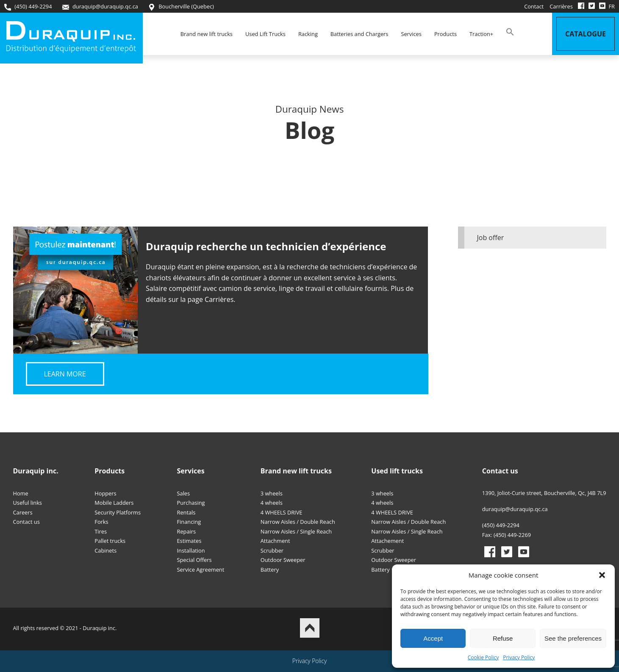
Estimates (189, 541)
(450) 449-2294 (28, 7)
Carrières (561, 6)
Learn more (65, 374)
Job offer (491, 238)
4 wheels (272, 503)
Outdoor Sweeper (283, 560)
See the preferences (573, 638)
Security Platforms (118, 512)
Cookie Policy (483, 657)
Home (21, 493)
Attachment (275, 541)
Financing (189, 522)
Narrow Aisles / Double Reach (298, 522)
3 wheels (272, 493)
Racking (308, 34)
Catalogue (586, 34)
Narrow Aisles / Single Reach (296, 531)
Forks (101, 522)
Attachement (387, 541)
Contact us (26, 522)
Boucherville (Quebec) (181, 7)
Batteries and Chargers (359, 34)
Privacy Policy (519, 657)
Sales (184, 493)
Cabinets (105, 550)
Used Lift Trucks (265, 34)
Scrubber (272, 550)
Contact (534, 6)
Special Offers (194, 560)
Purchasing (191, 503)
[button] (602, 575)
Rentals (186, 512)
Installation (191, 550)
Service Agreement (201, 570)
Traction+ (481, 34)
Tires (101, 531)
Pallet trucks (110, 541)
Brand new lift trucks (207, 34)
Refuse (503, 638)
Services (411, 34)
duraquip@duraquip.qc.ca (100, 7)
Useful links (28, 503)
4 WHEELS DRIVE (282, 512)
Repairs (187, 531)
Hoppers (105, 493)
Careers (23, 512)
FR (612, 6)
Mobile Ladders (114, 503)
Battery (270, 570)
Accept (433, 638)
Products (446, 34)
